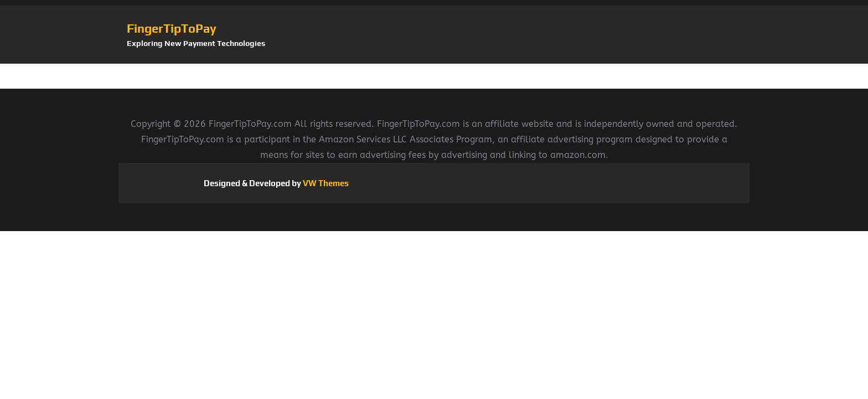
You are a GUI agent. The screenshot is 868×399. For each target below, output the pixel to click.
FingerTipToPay (172, 28)
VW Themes (325, 183)
